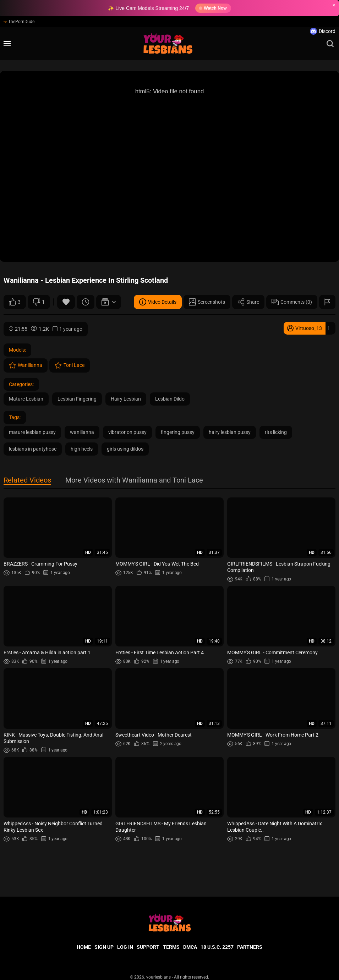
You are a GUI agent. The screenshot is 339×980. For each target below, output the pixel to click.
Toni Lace (70, 365)
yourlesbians (158, 977)
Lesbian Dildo (170, 399)
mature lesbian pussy (32, 432)
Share (248, 302)
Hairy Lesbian (126, 399)
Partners (250, 947)
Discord (323, 31)
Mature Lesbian (26, 399)
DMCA (190, 947)
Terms (171, 947)
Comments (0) (292, 302)
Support (148, 947)
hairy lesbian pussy (230, 432)
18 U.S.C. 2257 (217, 947)
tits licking (276, 432)
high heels (82, 449)
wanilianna (82, 432)
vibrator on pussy (127, 432)
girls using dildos (125, 449)
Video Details (158, 302)
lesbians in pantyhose (33, 449)
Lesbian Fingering (77, 399)
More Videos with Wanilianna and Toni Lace (134, 481)
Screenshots (207, 302)
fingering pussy (178, 432)
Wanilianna (26, 365)
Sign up (104, 947)
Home (84, 947)
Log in (125, 947)
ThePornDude (19, 22)
